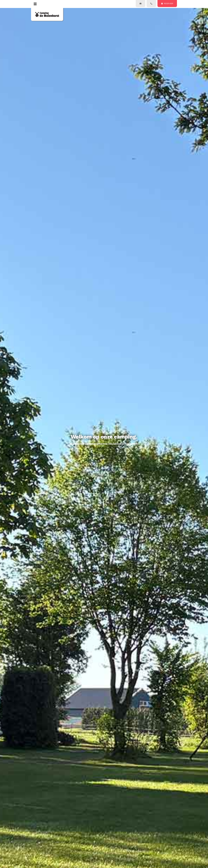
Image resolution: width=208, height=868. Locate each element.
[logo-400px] (47, 13)
